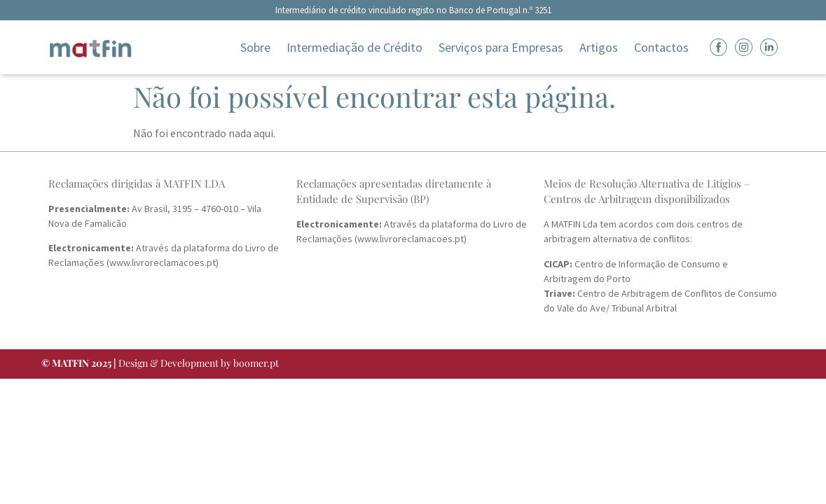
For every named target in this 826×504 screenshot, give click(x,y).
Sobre (255, 47)
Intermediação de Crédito (355, 47)
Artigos (599, 47)
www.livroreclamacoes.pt (163, 262)
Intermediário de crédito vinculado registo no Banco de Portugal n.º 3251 (413, 10)
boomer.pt (256, 363)
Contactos (661, 47)
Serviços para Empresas (501, 47)
